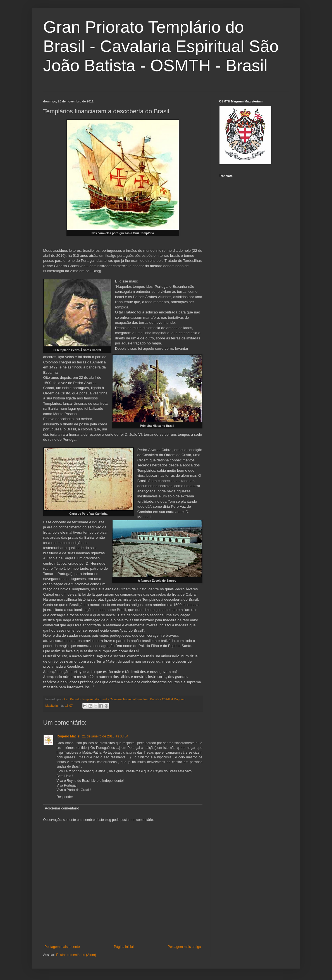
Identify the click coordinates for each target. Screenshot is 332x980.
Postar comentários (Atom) (76, 955)
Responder (65, 797)
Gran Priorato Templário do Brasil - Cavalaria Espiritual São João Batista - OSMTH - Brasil (161, 46)
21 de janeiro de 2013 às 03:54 (105, 736)
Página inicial (124, 947)
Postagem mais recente (62, 947)
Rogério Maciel (69, 736)
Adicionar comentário (62, 808)
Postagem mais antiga (184, 947)
